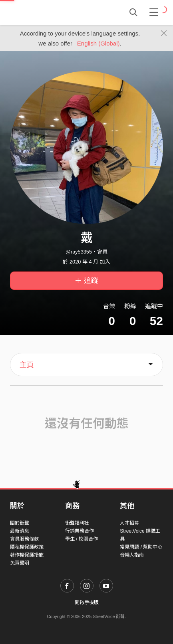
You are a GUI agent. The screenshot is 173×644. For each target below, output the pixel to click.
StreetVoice (43, 12)
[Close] (164, 34)
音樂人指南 (132, 555)
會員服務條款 (24, 539)
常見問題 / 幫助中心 (141, 547)
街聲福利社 (77, 523)
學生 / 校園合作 (82, 539)
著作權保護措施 (27, 555)
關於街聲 (20, 523)
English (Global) (98, 43)
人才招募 (129, 523)
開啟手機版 (87, 602)
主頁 (27, 365)
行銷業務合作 (80, 531)
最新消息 (20, 531)
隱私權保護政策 (27, 547)
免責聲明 (20, 563)
